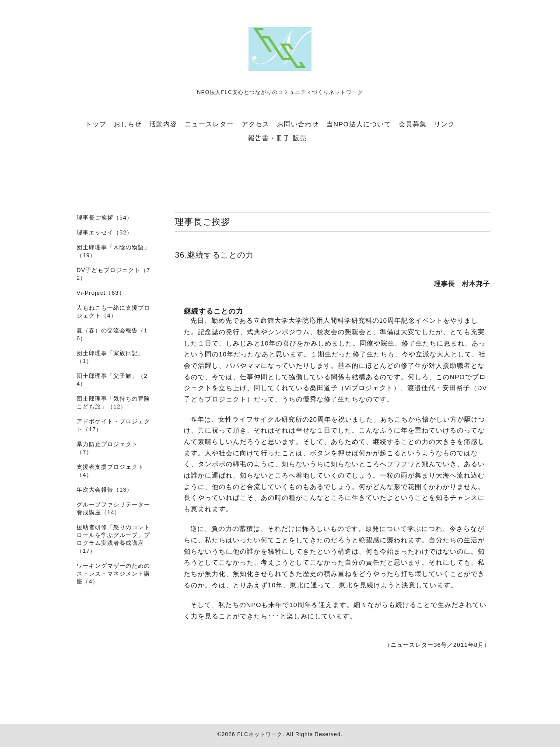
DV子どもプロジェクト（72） (113, 274)
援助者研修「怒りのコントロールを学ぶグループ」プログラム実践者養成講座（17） (113, 539)
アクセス (255, 124)
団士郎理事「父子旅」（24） (112, 380)
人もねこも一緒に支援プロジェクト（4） (113, 312)
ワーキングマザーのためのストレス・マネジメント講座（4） (113, 574)
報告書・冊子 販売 (277, 138)
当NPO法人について (359, 124)
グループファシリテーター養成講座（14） (113, 508)
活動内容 (163, 124)
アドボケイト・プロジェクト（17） (113, 425)
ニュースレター (209, 124)
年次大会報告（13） (105, 490)
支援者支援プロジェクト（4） (110, 471)
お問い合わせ (298, 124)
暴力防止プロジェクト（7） (107, 448)
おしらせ (128, 124)
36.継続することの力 (214, 255)
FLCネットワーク (260, 734)
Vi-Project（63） (101, 293)
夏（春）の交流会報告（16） (112, 334)
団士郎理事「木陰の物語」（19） (113, 251)
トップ (96, 124)
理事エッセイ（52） (105, 232)
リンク (444, 124)
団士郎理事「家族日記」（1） (110, 357)
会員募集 (413, 124)
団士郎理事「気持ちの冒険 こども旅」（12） (113, 403)
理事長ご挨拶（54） (105, 218)
